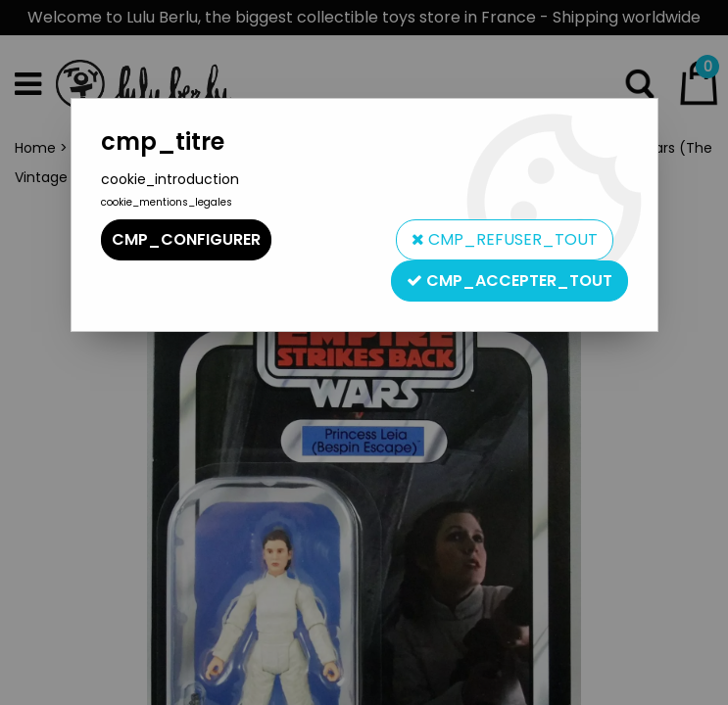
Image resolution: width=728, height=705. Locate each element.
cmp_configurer (186, 239)
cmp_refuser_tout (505, 239)
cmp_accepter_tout (510, 281)
